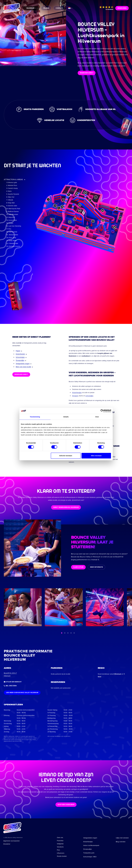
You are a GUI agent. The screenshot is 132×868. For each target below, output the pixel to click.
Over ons (60, 838)
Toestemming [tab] (35, 417)
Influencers (61, 853)
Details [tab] (66, 417)
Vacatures (60, 847)
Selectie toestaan (66, 456)
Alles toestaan (96, 456)
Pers (58, 850)
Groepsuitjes (20, 360)
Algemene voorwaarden (11, 841)
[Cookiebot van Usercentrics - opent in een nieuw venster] (102, 411)
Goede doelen (62, 856)
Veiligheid (60, 844)
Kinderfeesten (20, 354)
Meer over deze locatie (23, 367)
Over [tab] (97, 417)
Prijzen (18, 351)
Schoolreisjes (20, 357)
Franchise (60, 841)
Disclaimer (7, 844)
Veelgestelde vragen (23, 364)
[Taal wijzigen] (70, 8)
